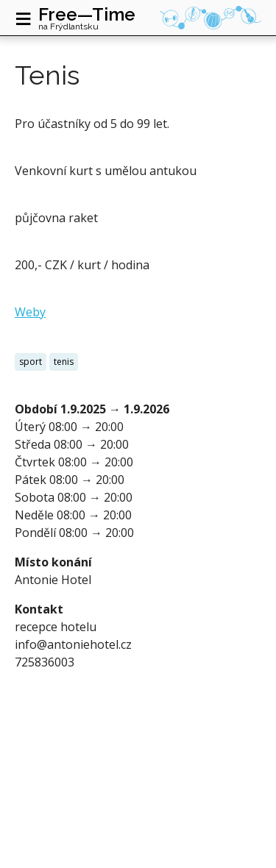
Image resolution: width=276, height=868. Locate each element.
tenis (64, 362)
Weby (30, 312)
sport (31, 362)
